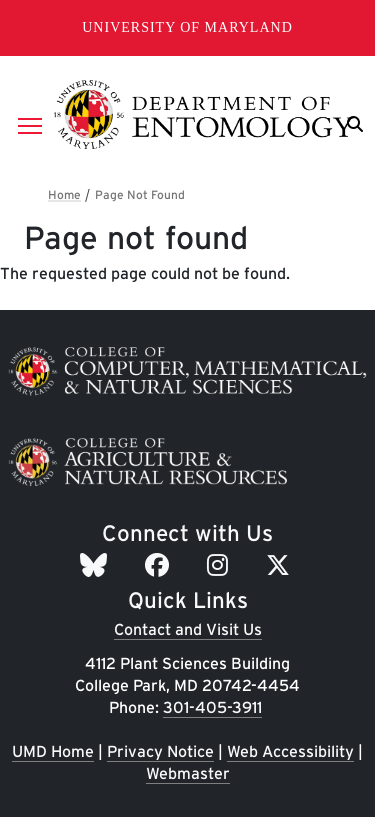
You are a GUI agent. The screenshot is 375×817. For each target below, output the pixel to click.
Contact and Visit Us (188, 629)
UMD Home (53, 751)
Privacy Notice (160, 751)
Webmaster (188, 773)
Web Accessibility (290, 751)
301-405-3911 (212, 707)
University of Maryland (187, 27)
